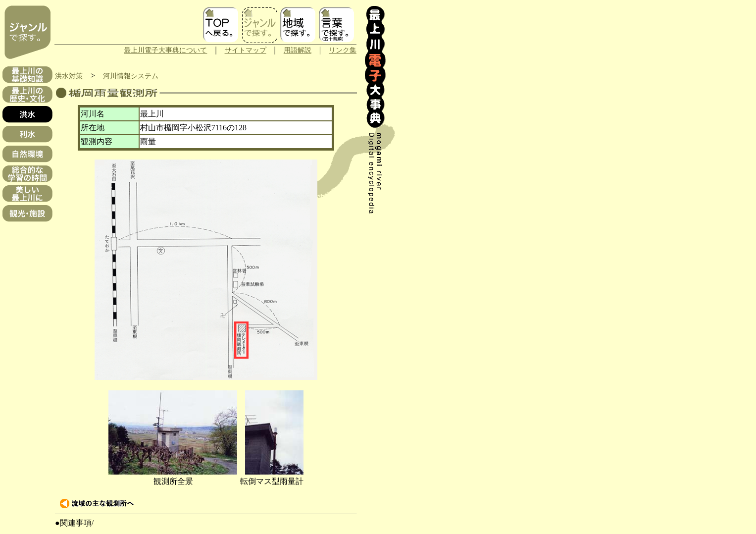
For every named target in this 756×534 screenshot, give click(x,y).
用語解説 (298, 50)
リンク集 (343, 50)
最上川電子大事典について (165, 50)
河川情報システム (131, 76)
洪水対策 (69, 76)
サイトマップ (246, 50)
